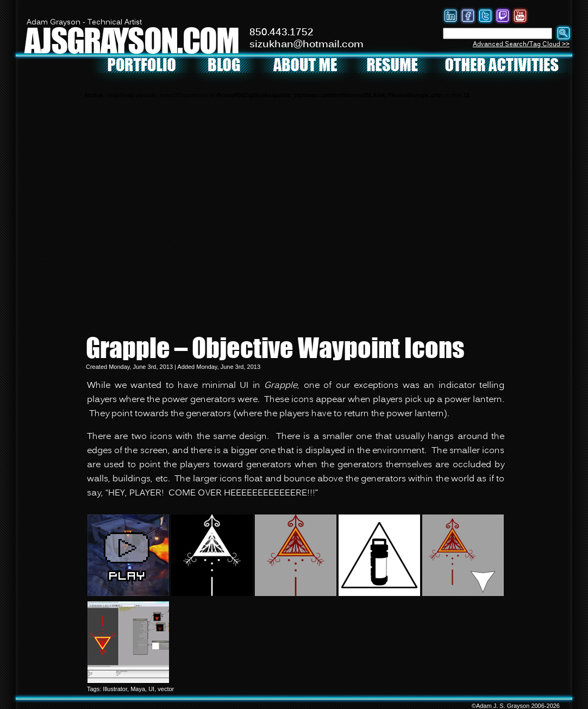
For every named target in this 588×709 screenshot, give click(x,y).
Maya (138, 689)
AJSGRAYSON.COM (132, 40)
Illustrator (115, 689)
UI (151, 689)
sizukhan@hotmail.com (306, 45)
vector (166, 689)
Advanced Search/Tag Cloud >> (521, 44)
